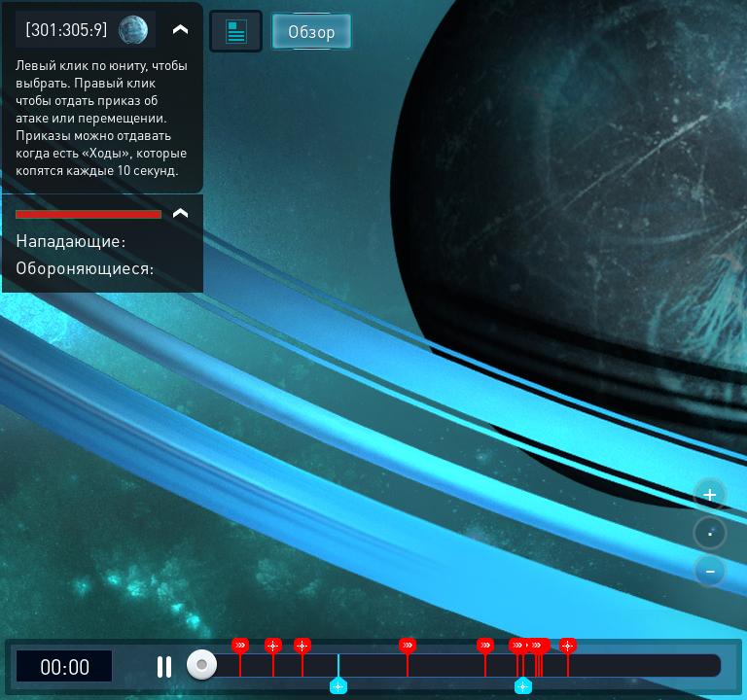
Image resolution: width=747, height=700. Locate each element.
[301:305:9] (67, 29)
